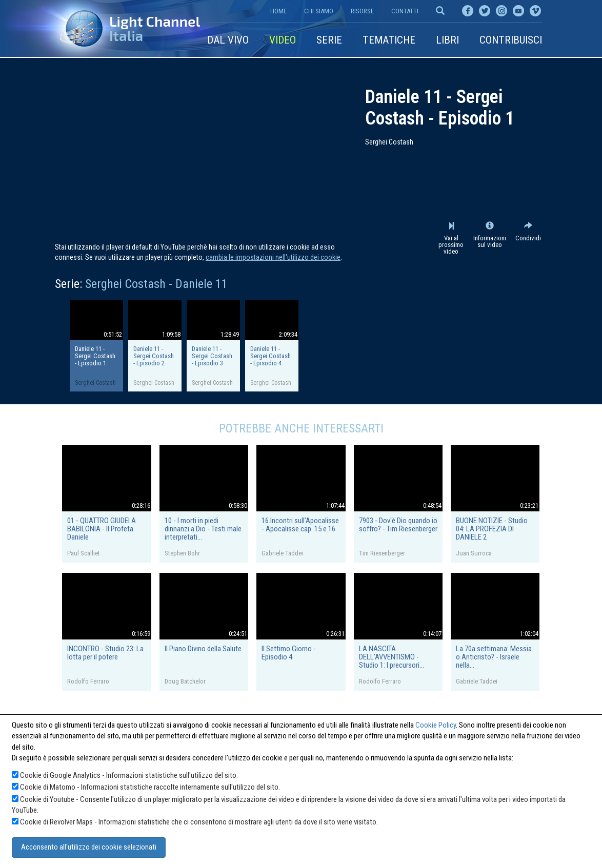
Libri (447, 40)
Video (283, 40)
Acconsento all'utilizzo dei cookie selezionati (89, 847)
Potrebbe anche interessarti (301, 428)
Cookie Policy (436, 725)
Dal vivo (228, 40)
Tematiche (389, 40)
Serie (329, 40)
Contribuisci (511, 40)
